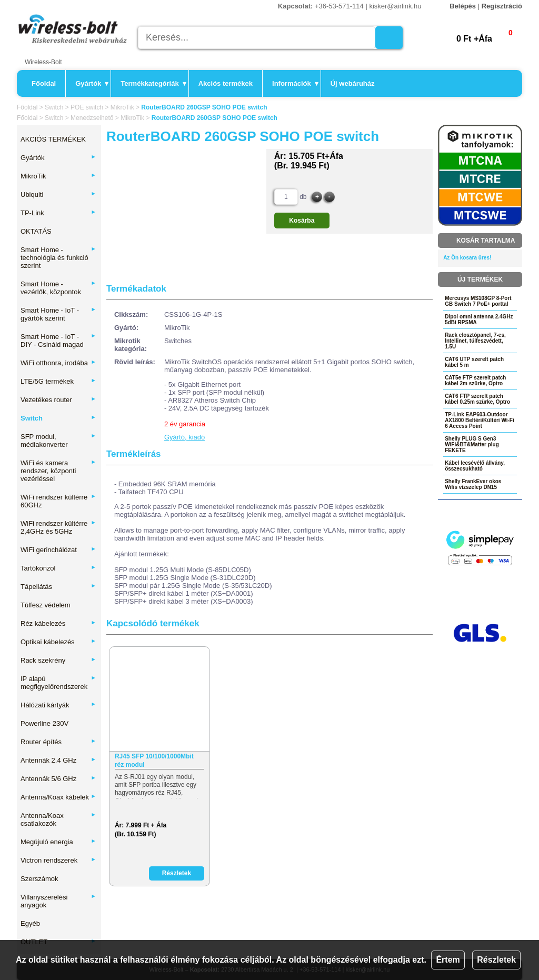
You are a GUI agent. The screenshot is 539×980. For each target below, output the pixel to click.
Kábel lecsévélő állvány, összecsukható (475, 466)
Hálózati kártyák (58, 705)
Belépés (463, 6)
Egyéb (30, 923)
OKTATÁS (36, 231)
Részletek (496, 960)
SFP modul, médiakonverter (58, 441)
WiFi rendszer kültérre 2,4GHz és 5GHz (58, 527)
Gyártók (92, 83)
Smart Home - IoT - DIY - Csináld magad (58, 341)
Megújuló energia (58, 842)
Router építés (58, 742)
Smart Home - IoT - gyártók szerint (58, 314)
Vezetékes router (58, 400)
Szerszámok (39, 879)
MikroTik (122, 107)
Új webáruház (353, 83)
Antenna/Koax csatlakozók (58, 819)
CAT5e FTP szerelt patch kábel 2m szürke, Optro (475, 381)
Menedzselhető (92, 118)
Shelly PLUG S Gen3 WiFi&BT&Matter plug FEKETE (472, 444)
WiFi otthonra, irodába (58, 363)
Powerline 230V (44, 723)
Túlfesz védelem (46, 605)
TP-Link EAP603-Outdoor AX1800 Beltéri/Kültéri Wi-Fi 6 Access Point (480, 420)
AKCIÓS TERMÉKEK (53, 139)
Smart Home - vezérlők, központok (58, 288)
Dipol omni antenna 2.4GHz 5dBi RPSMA (479, 319)
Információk (295, 83)
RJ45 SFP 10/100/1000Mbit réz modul (154, 761)
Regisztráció (502, 6)
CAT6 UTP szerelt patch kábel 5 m (474, 362)
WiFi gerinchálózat (58, 550)
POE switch (87, 107)
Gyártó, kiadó (184, 437)
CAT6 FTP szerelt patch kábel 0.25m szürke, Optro (477, 399)
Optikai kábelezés (58, 642)
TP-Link (58, 213)
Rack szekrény (58, 660)
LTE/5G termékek (58, 381)
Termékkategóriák (153, 83)
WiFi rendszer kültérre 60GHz (58, 501)
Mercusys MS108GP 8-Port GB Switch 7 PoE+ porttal (478, 301)
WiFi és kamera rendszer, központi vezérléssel (58, 471)
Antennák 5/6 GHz (58, 779)
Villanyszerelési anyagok (58, 901)
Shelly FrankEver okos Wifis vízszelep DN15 (473, 484)
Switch (54, 107)
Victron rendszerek (58, 860)
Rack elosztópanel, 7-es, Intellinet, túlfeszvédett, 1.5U (475, 341)
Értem (448, 960)
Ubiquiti (58, 194)
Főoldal (44, 83)
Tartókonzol (58, 568)
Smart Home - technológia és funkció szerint (58, 258)
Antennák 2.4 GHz (58, 760)
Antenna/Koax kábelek (58, 797)
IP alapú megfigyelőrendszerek (58, 683)
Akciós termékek (226, 83)
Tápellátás (58, 587)
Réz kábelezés (58, 623)
